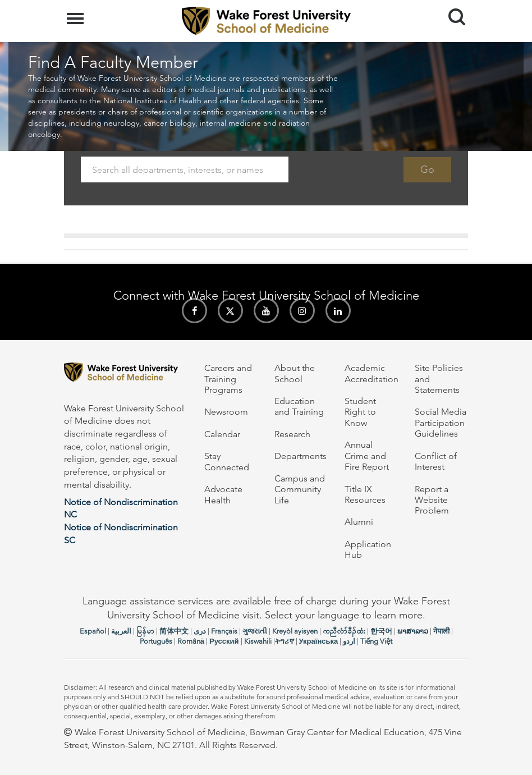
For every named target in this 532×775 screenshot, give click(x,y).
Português (156, 641)
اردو (349, 641)
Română (191, 641)
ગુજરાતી (255, 631)
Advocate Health (223, 494)
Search (453, 13)
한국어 (381, 631)
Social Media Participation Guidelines (441, 423)
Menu (77, 13)
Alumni (359, 522)
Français (224, 631)
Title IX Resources (365, 494)
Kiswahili (258, 641)
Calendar (222, 434)
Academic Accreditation (372, 373)
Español (93, 631)
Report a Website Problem (432, 500)
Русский (224, 641)
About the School (295, 373)
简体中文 (174, 631)
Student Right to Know (360, 412)
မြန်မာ (145, 631)
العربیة (121, 631)
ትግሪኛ (285, 641)
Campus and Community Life (300, 489)
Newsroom (226, 412)
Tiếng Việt (376, 641)
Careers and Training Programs (228, 379)
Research (292, 434)
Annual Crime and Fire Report (367, 456)
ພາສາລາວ (413, 631)
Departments (301, 456)
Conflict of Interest (436, 461)
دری (200, 631)
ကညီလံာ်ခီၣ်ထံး (344, 631)
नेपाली (441, 631)
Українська (319, 641)
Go (427, 169)
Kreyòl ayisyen (295, 631)
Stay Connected (227, 461)
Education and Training (299, 406)
